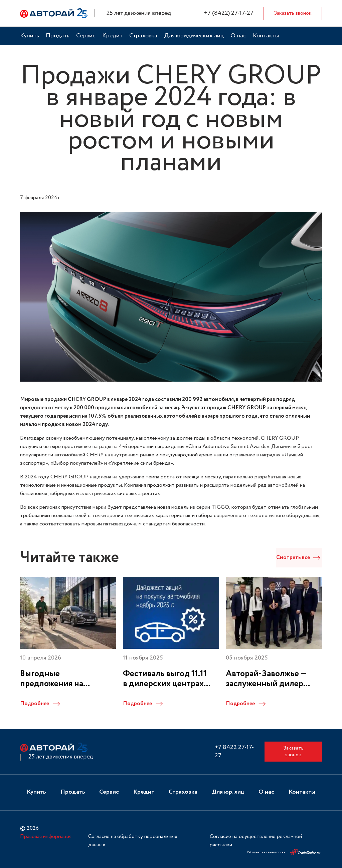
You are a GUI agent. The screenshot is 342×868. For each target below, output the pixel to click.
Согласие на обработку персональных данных (133, 840)
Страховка (143, 36)
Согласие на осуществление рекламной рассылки (256, 840)
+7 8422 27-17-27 (234, 752)
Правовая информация (46, 836)
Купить (30, 36)
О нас (238, 36)
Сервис (86, 36)
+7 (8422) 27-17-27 (229, 13)
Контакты (266, 36)
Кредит (112, 36)
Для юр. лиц (228, 792)
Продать (58, 36)
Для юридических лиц (194, 36)
